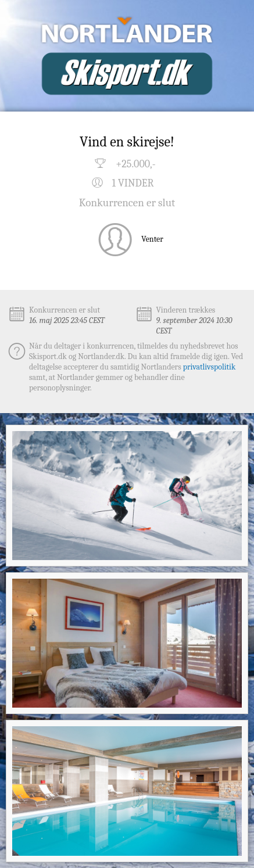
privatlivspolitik (210, 367)
